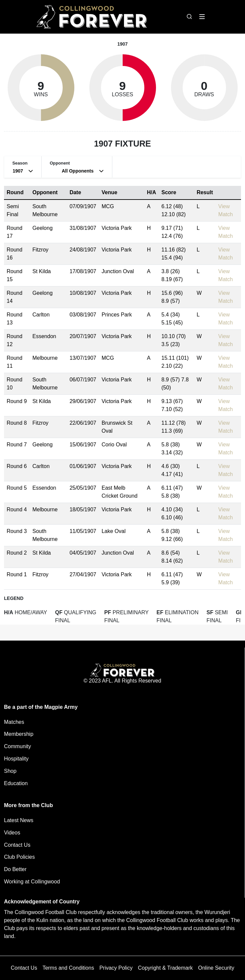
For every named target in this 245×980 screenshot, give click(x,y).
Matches (14, 722)
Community (17, 746)
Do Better (15, 869)
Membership (19, 734)
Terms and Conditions (68, 968)
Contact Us (17, 845)
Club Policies (19, 857)
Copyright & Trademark (165, 968)
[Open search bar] (189, 17)
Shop (10, 771)
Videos (12, 833)
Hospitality (16, 759)
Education (16, 783)
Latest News (19, 820)
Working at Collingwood (32, 882)
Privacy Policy (116, 968)
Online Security (216, 968)
